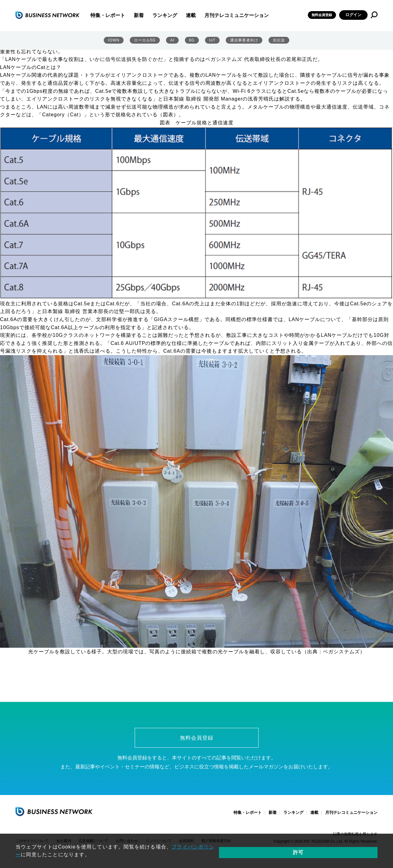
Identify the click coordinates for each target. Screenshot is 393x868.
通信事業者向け (244, 40)
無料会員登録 (319, 15)
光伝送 (279, 40)
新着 (155, 16)
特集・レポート (124, 16)
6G (191, 40)
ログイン (353, 15)
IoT (212, 40)
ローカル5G (145, 40)
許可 (356, 852)
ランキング (181, 16)
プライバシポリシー (196, 852)
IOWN (114, 40)
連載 (207, 16)
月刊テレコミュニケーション (253, 16)
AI (172, 40)
